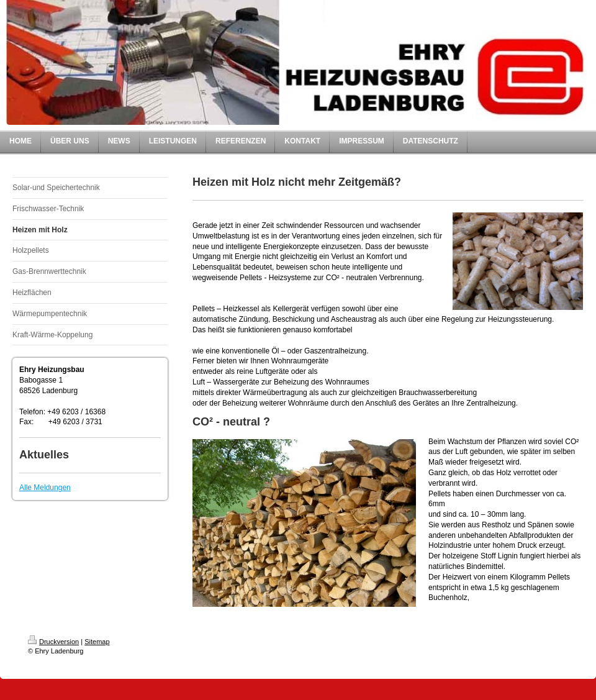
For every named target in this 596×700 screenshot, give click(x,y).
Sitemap (97, 642)
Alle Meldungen (45, 488)
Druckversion (53, 642)
